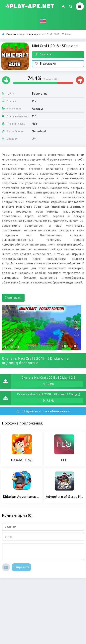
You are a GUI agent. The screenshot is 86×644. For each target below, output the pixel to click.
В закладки (45, 64)
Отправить (21, 567)
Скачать (43, 55)
